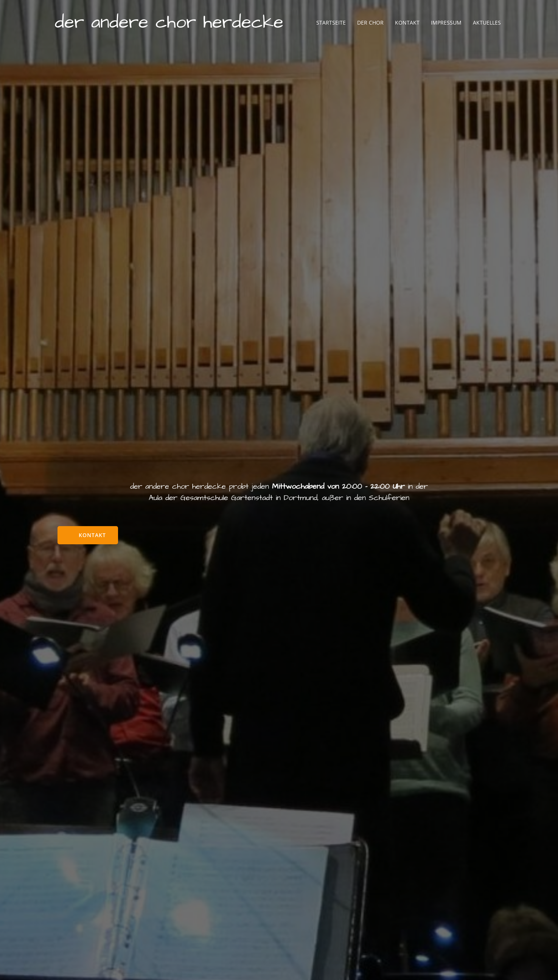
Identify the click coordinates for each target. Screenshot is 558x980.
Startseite (331, 23)
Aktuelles (487, 23)
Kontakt (407, 23)
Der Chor (370, 23)
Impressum (446, 23)
